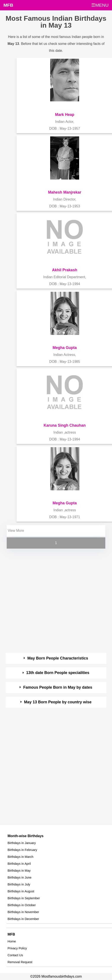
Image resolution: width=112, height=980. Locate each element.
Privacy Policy (17, 948)
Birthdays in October (22, 905)
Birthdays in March (20, 857)
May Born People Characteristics (58, 658)
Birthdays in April (19, 864)
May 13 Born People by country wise (58, 702)
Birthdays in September (24, 898)
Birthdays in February (22, 850)
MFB (8, 5)
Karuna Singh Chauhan (65, 425)
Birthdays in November (23, 912)
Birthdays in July (19, 884)
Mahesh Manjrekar (65, 192)
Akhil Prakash (65, 270)
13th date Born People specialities (58, 673)
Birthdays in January (22, 843)
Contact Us (15, 955)
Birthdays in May (19, 871)
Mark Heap (65, 115)
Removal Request (20, 962)
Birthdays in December (23, 919)
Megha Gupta (65, 348)
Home (12, 941)
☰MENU (100, 5)
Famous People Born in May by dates (58, 687)
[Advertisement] (52, 601)
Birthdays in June (19, 877)
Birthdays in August (21, 891)
